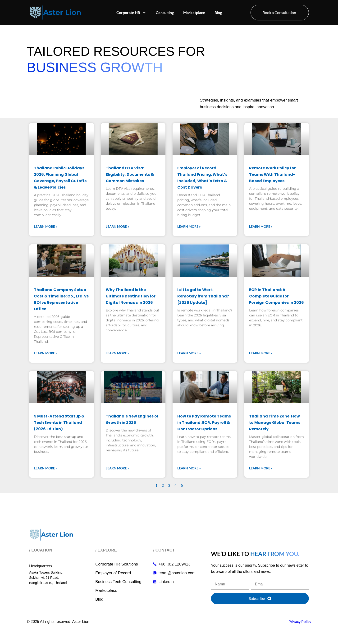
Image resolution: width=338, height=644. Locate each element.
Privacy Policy (300, 621)
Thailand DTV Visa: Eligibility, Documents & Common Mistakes (130, 174)
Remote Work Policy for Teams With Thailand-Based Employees (272, 174)
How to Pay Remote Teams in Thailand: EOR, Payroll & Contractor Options (204, 423)
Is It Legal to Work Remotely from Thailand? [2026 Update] (203, 296)
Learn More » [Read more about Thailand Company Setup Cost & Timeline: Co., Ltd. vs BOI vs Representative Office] (46, 353)
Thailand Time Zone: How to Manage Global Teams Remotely (275, 423)
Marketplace (194, 12)
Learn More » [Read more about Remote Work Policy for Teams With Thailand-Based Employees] (261, 226)
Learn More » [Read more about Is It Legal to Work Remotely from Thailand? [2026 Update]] (189, 353)
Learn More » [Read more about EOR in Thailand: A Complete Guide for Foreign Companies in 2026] (261, 353)
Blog (218, 12)
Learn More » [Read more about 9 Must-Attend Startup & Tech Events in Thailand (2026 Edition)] (46, 468)
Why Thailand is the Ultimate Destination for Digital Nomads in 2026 (131, 296)
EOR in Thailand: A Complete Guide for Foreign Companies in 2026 (276, 296)
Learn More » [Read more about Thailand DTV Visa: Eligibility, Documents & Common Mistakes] (117, 226)
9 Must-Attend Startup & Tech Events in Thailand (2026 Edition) (59, 423)
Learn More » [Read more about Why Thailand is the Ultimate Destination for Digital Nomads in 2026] (117, 353)
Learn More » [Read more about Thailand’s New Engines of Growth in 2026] (117, 468)
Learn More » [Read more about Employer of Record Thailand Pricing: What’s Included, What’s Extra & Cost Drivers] (189, 226)
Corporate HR (131, 13)
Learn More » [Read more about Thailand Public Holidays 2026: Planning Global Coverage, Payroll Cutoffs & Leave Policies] (46, 226)
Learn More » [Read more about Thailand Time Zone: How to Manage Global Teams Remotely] (261, 468)
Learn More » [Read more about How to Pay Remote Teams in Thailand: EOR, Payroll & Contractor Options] (189, 468)
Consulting (165, 12)
